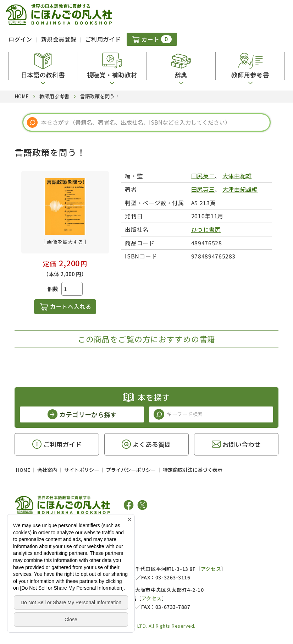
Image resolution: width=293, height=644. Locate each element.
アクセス (211, 569)
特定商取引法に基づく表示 (193, 470)
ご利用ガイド (103, 39)
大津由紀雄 (237, 176)
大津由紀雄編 (240, 189)
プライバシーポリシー (131, 470)
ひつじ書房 (206, 229)
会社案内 (47, 470)
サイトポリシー (82, 470)
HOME (23, 470)
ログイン (20, 39)
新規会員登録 (59, 39)
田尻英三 (203, 176)
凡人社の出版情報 (44, 527)
